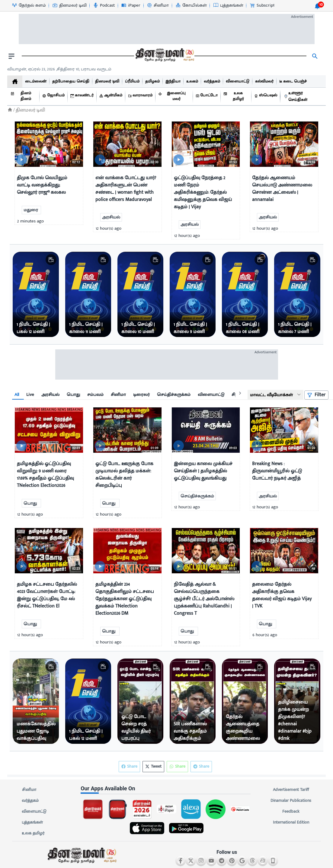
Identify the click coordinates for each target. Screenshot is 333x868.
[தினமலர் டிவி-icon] (69, 5)
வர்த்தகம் (30, 801)
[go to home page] (164, 56)
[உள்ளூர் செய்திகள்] (303, 97)
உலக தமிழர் (33, 833)
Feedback (291, 811)
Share (201, 767)
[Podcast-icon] (104, 5)
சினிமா (29, 790)
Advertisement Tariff (291, 790)
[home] (15, 81)
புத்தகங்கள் (32, 822)
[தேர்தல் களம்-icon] (29, 5)
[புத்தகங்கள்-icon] (228, 5)
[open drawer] (11, 56)
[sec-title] (166, 788)
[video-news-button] (22, 160)
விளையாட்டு (34, 811)
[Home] (10, 110)
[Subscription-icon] (265, 5)
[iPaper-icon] (131, 5)
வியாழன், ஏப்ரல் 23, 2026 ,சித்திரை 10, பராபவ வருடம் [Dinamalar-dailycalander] (59, 69)
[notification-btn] (317, 6)
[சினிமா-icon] (158, 5)
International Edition (291, 822)
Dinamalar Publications (291, 801)
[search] (315, 56)
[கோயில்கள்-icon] (191, 5)
